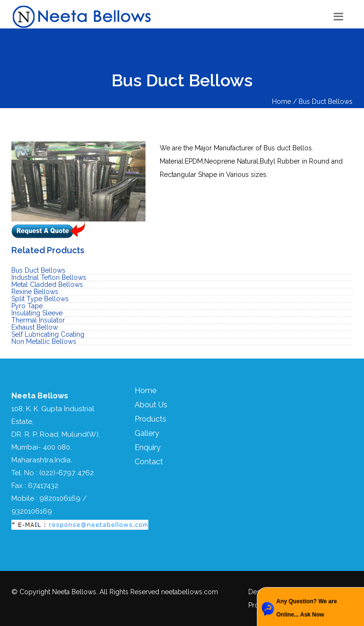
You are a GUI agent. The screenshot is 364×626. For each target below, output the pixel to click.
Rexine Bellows (35, 292)
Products (150, 419)
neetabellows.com (190, 592)
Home (146, 391)
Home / (285, 101)
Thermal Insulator (38, 320)
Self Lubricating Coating (48, 334)
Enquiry (148, 447)
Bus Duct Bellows (326, 101)
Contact (149, 462)
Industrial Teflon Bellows (49, 277)
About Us (151, 405)
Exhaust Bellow (35, 327)
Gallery (147, 433)
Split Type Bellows (40, 299)
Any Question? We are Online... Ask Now (307, 608)
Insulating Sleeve (37, 313)
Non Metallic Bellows (44, 341)
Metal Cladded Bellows (47, 285)
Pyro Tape (27, 306)
